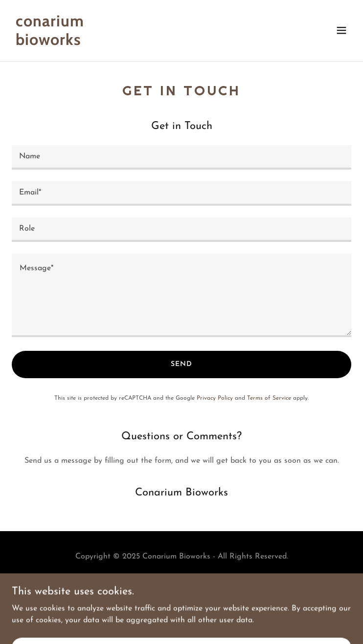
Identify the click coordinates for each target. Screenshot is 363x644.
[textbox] (181, 157)
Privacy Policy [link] (215, 398)
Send (181, 364)
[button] (341, 30)
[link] (131, 43)
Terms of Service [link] (269, 398)
